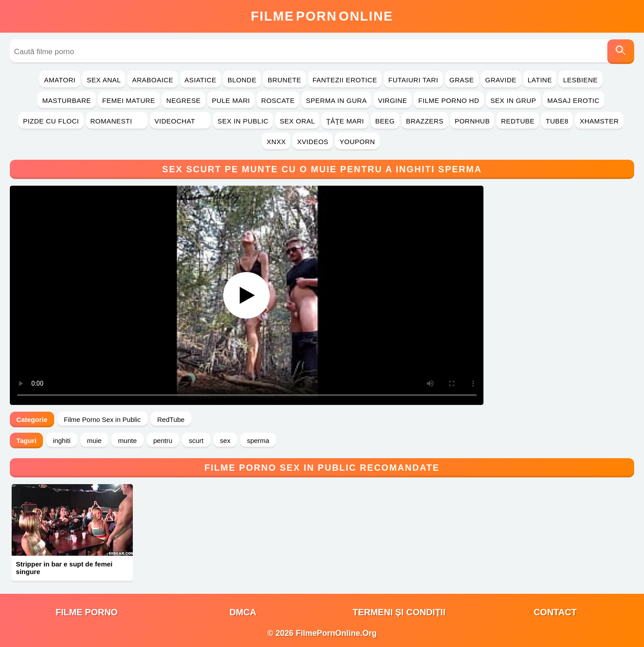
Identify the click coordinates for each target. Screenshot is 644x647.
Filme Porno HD (449, 100)
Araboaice (153, 80)
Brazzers (425, 121)
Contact (555, 612)
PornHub (472, 121)
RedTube (518, 121)
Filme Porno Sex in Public (102, 419)
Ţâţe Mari (345, 121)
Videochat (180, 121)
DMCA (243, 612)
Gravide (501, 80)
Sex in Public (243, 121)
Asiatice (201, 80)
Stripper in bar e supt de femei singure (64, 568)
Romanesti (117, 121)
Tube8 (557, 121)
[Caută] (621, 52)
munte (127, 441)
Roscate (278, 100)
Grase (462, 80)
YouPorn (357, 142)
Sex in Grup (513, 100)
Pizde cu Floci (51, 121)
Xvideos (313, 142)
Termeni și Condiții (399, 612)
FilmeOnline (322, 16)
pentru (163, 441)
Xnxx (276, 142)
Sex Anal (104, 80)
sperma (258, 441)
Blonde (242, 80)
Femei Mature (129, 100)
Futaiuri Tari (413, 80)
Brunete (284, 80)
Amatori (59, 80)
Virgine (392, 100)
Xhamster (599, 121)
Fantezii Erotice (345, 80)
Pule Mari (231, 100)
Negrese (184, 100)
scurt (196, 441)
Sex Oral (297, 121)
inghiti (61, 441)
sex (225, 441)
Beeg (385, 121)
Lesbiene (580, 80)
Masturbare (66, 100)
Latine (540, 80)
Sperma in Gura (336, 100)
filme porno (87, 612)
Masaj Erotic (574, 100)
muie (95, 441)
